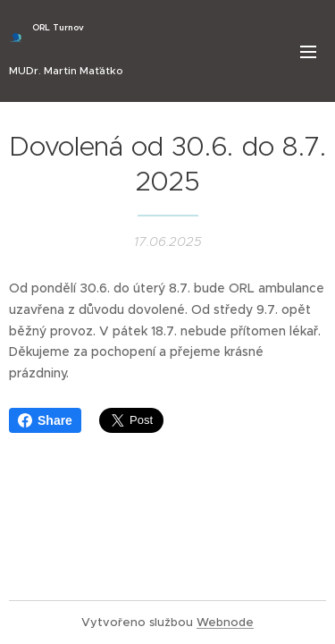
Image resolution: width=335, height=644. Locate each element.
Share (45, 420)
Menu (308, 52)
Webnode (225, 622)
